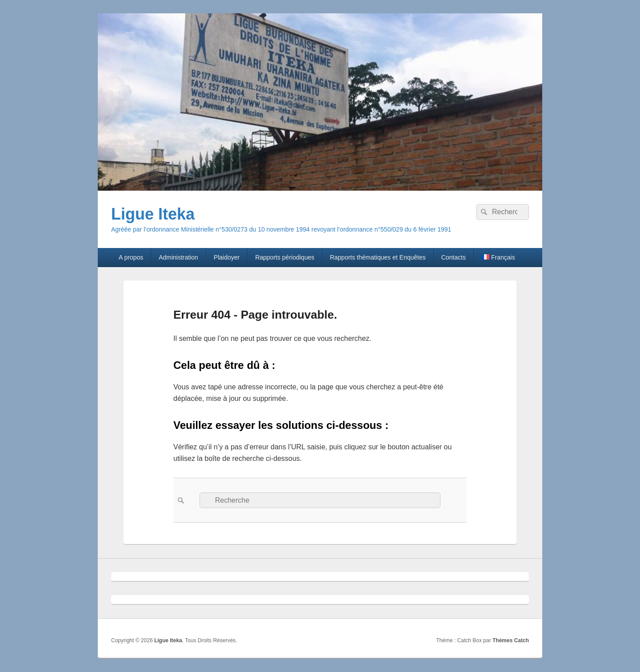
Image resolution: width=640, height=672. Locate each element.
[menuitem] (498, 257)
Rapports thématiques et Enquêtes (378, 257)
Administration (178, 257)
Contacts (454, 257)
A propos (131, 257)
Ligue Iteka (153, 214)
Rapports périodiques (285, 257)
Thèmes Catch (511, 640)
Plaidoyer (227, 257)
